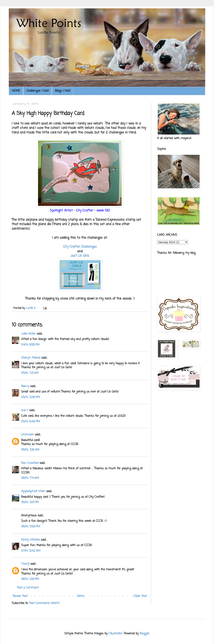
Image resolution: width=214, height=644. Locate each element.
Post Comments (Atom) (44, 603)
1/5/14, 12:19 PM (30, 397)
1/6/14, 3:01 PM (30, 502)
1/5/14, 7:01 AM (30, 373)
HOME (16, 91)
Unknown (27, 435)
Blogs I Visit (63, 91)
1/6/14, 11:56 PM (31, 527)
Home (81, 596)
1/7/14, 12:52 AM (31, 551)
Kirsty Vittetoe (30, 540)
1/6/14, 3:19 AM (30, 450)
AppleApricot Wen (33, 491)
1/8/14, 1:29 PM (30, 579)
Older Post (140, 596)
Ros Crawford (30, 463)
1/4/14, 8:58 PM (30, 345)
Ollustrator (115, 634)
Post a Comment (28, 588)
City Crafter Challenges (80, 247)
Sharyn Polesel (31, 358)
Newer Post (20, 596)
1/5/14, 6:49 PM (31, 422)
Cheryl (25, 564)
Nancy (25, 386)
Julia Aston (28, 334)
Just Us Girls (80, 256)
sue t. (25, 410)
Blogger (145, 634)
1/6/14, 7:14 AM (30, 478)
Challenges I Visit (38, 91)
